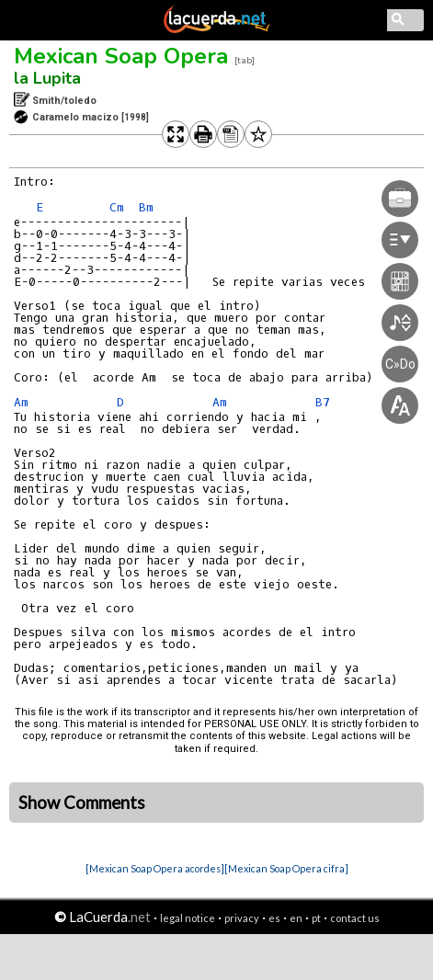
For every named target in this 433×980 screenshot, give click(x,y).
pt (316, 918)
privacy (242, 918)
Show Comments (82, 803)
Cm (117, 207)
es (274, 918)
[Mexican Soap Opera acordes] (155, 868)
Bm (146, 207)
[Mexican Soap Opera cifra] (286, 868)
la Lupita (47, 78)
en (296, 918)
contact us (355, 918)
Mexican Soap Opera (121, 56)
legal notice (188, 918)
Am (21, 402)
